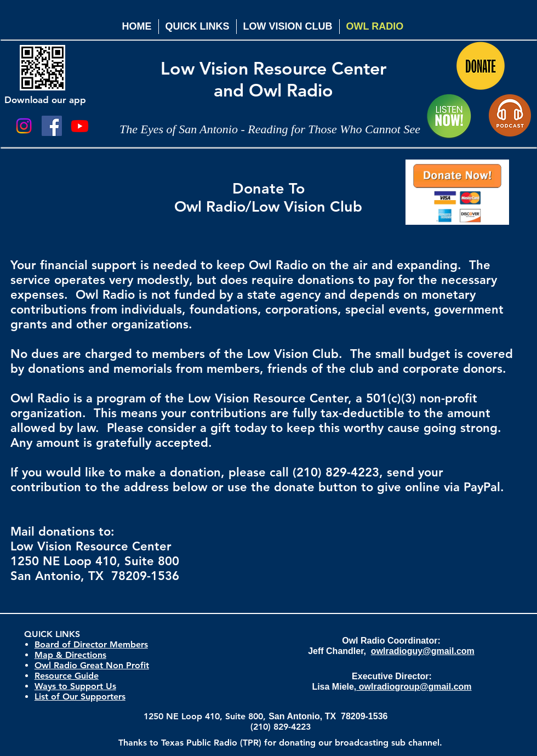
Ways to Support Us (75, 686)
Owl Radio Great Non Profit (92, 665)
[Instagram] (24, 126)
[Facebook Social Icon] (52, 126)
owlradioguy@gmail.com (423, 651)
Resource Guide (67, 676)
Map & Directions (70, 655)
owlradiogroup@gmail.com (414, 687)
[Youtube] (80, 126)
